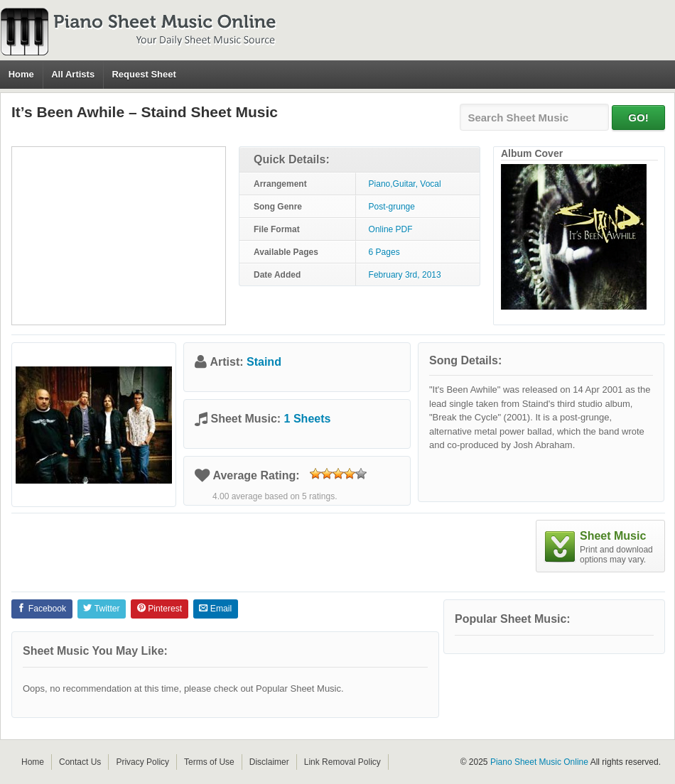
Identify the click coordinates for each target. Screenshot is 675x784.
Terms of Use (209, 762)
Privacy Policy (142, 762)
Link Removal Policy (342, 762)
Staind (264, 362)
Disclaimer (269, 762)
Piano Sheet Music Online (539, 762)
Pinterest (160, 609)
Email (215, 609)
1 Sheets (308, 419)
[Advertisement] (119, 236)
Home (21, 74)
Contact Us (80, 762)
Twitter (101, 609)
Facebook (42, 609)
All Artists (73, 74)
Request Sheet (144, 74)
